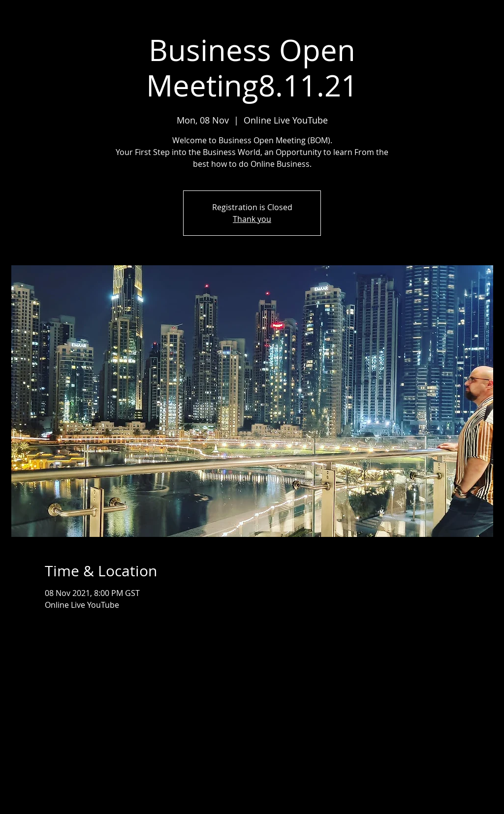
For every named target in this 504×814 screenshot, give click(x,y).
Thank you (252, 219)
